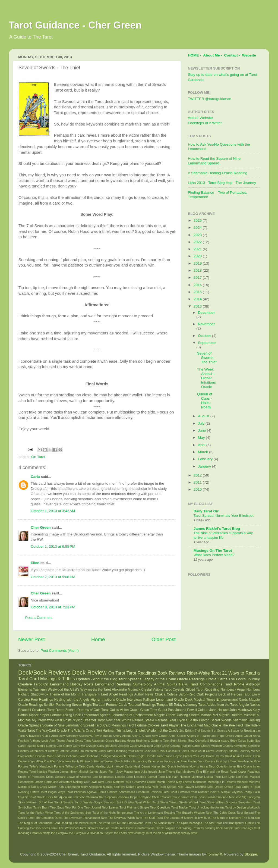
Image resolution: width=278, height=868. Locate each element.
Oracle (219, 787)
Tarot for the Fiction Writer (36, 813)
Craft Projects (207, 694)
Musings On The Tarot (213, 551)
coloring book (214, 828)
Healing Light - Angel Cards (114, 766)
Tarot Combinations (206, 684)
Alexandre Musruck (126, 690)
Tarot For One (74, 807)
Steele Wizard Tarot (192, 802)
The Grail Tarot (153, 818)
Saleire (193, 797)
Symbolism (25, 807)
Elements (25, 690)
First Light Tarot (226, 761)
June (202, 430)
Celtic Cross (162, 746)
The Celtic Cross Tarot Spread (233, 813)
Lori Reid (242, 777)
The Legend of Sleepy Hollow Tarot (187, 818)
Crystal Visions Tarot (157, 690)
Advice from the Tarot (222, 705)
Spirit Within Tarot (147, 802)
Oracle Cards (217, 679)
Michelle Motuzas (249, 782)
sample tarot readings (238, 828)
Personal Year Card (164, 792)
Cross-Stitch (26, 756)
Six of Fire (46, 802)
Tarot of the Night (104, 813)
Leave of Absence (79, 777)
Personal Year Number (194, 792)
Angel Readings (121, 694)
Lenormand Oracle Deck (174, 700)
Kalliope (149, 700)
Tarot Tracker (180, 807)
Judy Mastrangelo (128, 772)
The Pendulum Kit (109, 823)
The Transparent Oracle (238, 823)
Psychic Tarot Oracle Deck (36, 797)
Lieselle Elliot (124, 777)
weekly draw (189, 833)
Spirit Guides (125, 802)
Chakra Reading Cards (185, 746)
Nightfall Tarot (204, 787)
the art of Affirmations (167, 833)
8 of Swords (219, 731)
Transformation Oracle (150, 828)
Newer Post (31, 639)
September (207, 343)
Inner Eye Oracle (241, 766)
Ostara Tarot (39, 792)
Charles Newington (235, 746)
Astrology (253, 684)
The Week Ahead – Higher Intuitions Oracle (206, 378)
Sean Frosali (207, 797)
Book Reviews (171, 673)
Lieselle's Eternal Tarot (149, 777)
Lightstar (197, 777)
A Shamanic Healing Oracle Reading (218, 173)
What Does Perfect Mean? (214, 555)
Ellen (35, 563)
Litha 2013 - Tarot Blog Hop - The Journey (222, 183)
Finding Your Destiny (201, 761)
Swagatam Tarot (249, 802)
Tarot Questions (160, 807)
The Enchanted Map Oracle (201, 725)
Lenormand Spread (96, 715)
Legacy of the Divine (159, 679)
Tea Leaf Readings (142, 705)
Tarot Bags (57, 807)
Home (98, 639)
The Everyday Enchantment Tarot (85, 818)
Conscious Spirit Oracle (182, 751)
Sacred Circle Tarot (175, 797)
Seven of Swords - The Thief (207, 358)
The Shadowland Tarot (136, 823)
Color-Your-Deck (154, 751)
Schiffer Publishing (57, 705)
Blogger (251, 854)
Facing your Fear (176, 761)
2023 (198, 235)
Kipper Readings (249, 772)
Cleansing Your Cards (129, 751)
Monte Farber (135, 787)
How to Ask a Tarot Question (209, 766)
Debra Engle (136, 756)
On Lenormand (56, 684)
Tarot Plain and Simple (134, 807)
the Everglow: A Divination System (91, 833)
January (205, 466)
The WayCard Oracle (51, 731)
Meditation (200, 782)
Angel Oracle (177, 736)
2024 (198, 228)
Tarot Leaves (110, 807)
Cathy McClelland (141, 746)
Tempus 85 (165, 705)
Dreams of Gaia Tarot (93, 710)
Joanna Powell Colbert (192, 710)
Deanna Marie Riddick (50, 756)
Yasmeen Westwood (48, 690)
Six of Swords (64, 802)
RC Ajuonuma (63, 797)
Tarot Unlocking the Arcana (207, 807)
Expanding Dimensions (148, 761)
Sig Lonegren (251, 797)
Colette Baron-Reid (181, 694)
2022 (198, 242)
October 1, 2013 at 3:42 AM (53, 511)
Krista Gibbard (56, 777)
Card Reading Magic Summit (37, 746)
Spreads (35, 725)
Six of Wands (83, 802)
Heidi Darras (142, 766)
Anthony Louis (39, 741)
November (206, 324)
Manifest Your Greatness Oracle (134, 782)
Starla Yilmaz (169, 802)
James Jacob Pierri (102, 772)
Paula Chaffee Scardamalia (117, 792)
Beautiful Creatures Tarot (36, 710)
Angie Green (244, 736)
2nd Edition (187, 731)
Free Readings (42, 700)
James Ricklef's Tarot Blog (217, 529)
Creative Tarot (30, 684)
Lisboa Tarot (212, 777)
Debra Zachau (66, 710)
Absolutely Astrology (65, 736)
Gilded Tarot (195, 690)
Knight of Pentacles (31, 777)
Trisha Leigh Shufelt (131, 731)
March (203, 452)
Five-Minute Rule (249, 761)
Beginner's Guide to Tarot (153, 741)
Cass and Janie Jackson (113, 746)
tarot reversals (41, 833)
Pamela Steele (143, 720)
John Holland (219, 710)
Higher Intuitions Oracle (108, 700)
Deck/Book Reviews (44, 673)
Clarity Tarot (106, 751)
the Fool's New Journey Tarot (133, 833)
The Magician (251, 818)
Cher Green (41, 527)
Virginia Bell (173, 828)
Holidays (183, 766)
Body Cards (238, 741)
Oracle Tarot (233, 787)
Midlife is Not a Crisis (33, 787)
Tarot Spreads (130, 679)
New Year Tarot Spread (161, 787)
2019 (198, 263)
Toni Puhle (127, 828)
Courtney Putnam (226, 751)
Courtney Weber (249, 751)
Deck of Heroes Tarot (234, 694)
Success (231, 802)
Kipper (34, 715)
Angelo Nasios (249, 705)
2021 (198, 249)
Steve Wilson (216, 802)
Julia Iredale (149, 772)
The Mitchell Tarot (84, 823)
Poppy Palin (252, 792)
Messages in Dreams (222, 782)
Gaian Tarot (149, 710)
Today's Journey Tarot (190, 705)
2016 (198, 285)
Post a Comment (39, 618)
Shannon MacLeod (229, 797)
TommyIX (214, 854)
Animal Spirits (166, 684)
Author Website (200, 118)
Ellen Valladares (61, 761)
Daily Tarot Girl (207, 511)
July (202, 423)
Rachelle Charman (86, 797)
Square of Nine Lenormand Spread (68, 725)
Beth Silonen (179, 741)
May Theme (184, 782)
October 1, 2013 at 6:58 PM (53, 546)
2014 (198, 299)
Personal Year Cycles (171, 720)
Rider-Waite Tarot (204, 673)
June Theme (167, 772)
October (205, 336)
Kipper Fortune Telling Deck (60, 715)
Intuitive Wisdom (48, 772)
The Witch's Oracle (82, 731)
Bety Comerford (199, 741)
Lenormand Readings (113, 684)
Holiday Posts (82, 684)
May (202, 438)
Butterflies (253, 741)
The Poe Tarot (233, 725)
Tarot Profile (234, 684)
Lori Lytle (228, 777)
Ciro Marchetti (88, 751)
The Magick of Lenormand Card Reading (45, 823)
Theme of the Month (65, 694)
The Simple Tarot (163, 823)
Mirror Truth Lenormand (64, 787)
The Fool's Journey (244, 679)
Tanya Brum (41, 807)
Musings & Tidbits (58, 679)
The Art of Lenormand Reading (154, 813)
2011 (198, 482)
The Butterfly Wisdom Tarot (194, 813)
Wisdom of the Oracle (162, 731)
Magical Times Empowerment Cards (221, 700)
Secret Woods (221, 720)
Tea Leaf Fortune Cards (110, 705)
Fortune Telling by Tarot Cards (74, 766)
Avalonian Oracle (103, 741)
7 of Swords (203, 731)
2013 (198, 306)
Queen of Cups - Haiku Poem (205, 401)
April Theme (57, 741)
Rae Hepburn (108, 797)
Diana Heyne (173, 756)
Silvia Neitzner (28, 802)
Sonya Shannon (105, 802)
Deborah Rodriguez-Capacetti (107, 756)
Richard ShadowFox (33, 694)
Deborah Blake (76, 756)
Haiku (184, 684)
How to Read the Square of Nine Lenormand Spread (214, 161)
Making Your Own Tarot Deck (92, 782)
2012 (198, 475)
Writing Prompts (193, 828)
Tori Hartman (106, 731)
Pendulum (143, 792)
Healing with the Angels (72, 700)
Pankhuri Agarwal (86, 792)
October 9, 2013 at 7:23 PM (53, 607)
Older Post (164, 639)
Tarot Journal (92, 807)
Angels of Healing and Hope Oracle (210, 736)
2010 (198, 489)
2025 (198, 220)
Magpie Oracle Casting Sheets (177, 715)
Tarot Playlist (170, 725)
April (202, 445)
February (206, 459)
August (204, 416)
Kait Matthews (186, 772)
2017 (198, 278)
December (206, 313)
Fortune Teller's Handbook (36, 766)
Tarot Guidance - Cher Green (75, 25)
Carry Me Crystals (85, 746)
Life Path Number (178, 777)
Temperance (125, 813)
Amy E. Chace (141, 736)
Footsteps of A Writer (205, 123)
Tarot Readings (141, 673)
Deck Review (89, 673)
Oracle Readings (191, 679)
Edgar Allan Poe (38, 761)
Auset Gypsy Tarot (79, 741)
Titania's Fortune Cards (103, 828)
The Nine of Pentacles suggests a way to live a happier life (223, 535)
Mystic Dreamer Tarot (89, 720)
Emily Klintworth (83, 761)
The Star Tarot (212, 823)
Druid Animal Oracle (238, 756)
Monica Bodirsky (114, 787)
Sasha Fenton (199, 720)
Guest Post (166, 710)
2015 (198, 292)
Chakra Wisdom (211, 746)
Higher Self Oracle (164, 766)
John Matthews (241, 710)
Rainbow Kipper (128, 797)
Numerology (142, 684)
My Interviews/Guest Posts (52, 720)
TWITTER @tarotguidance (209, 99)
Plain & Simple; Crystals (226, 792)
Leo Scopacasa (103, 777)
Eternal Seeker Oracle (109, 761)
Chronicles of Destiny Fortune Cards (54, 751)
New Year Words (119, 720)
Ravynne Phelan (150, 797)
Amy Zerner (160, 736)
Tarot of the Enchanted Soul (73, 813)
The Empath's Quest (49, 818)
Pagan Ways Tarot (60, 792)
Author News (144, 694)
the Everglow (59, 833)
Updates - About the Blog (97, 679)
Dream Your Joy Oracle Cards (203, 756)
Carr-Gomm (64, 746)
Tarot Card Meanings (110, 725)
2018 (198, 270)
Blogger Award (220, 741)
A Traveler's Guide (38, 736)
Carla (35, 477)
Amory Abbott (122, 736)
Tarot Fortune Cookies (143, 725)
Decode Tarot (154, 756)
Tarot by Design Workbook (243, 807)
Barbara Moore (125, 741)
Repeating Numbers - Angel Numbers (232, 690)
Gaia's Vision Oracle (124, 710)
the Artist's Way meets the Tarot (87, 690)
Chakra (160, 694)
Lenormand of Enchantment (132, 715)
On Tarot (38, 457)
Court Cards (206, 751)
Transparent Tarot (95, 694)
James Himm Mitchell (74, 772)
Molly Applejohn (91, 787)
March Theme (166, 782)
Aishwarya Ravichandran (95, 736)
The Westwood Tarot (72, 828)
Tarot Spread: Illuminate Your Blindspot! (224, 516)
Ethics (128, 761)
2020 (198, 256)
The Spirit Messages (189, 823)
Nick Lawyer (186, 787)
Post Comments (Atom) (60, 651)
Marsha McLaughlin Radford (222, 715)
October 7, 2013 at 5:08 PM (53, 577)
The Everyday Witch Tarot (125, 818)
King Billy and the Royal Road (216, 772)
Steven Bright (82, 705)
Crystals (179, 690)
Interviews (135, 700)
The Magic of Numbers (226, 818)
